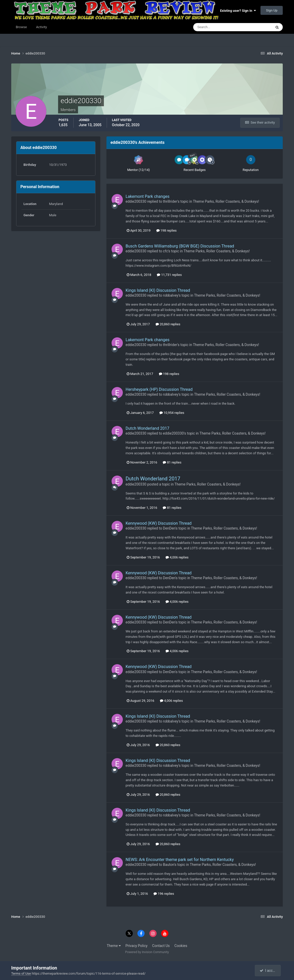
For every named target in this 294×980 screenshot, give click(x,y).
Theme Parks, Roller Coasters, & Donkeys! (226, 201)
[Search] (217, 27)
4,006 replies (177, 557)
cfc (165, 251)
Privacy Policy (136, 946)
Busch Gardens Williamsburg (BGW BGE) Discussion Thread (180, 246)
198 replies (167, 230)
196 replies (164, 894)
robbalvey (171, 295)
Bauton (169, 865)
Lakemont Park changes (148, 196)
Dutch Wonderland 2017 (148, 428)
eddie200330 (136, 201)
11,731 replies (169, 275)
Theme (114, 946)
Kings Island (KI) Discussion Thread (158, 290)
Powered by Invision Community (147, 952)
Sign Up (272, 10)
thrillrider (170, 201)
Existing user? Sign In (238, 11)
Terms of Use (21, 973)
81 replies (172, 462)
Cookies (181, 946)
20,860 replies (168, 324)
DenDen (169, 528)
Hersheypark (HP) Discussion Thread (159, 389)
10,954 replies (172, 413)
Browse (21, 27)
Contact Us (161, 946)
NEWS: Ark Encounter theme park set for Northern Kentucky (180, 860)
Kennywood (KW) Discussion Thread (159, 523)
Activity (42, 27)
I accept (268, 971)
